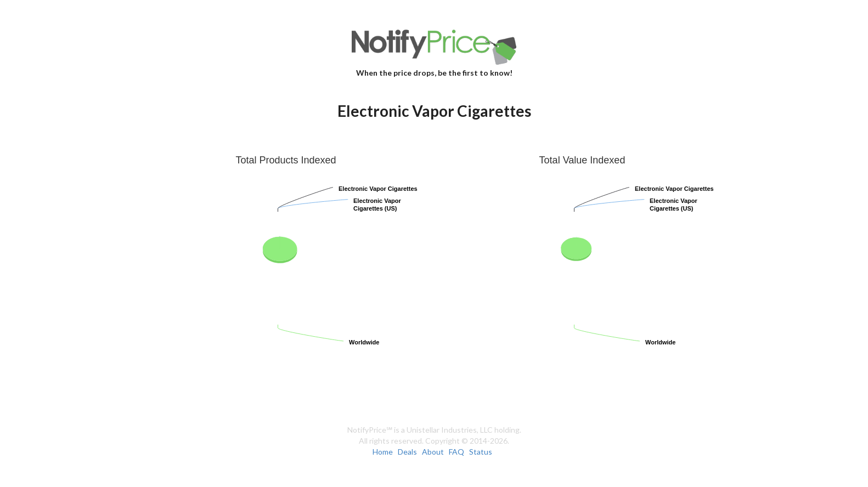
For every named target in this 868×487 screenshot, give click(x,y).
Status (481, 452)
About (433, 452)
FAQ (456, 452)
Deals (407, 452)
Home (383, 452)
